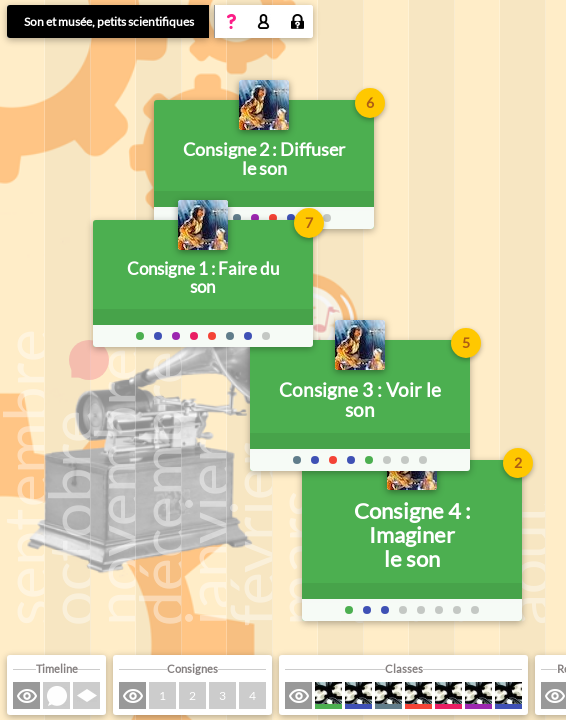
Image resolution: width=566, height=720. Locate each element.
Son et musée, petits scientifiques (109, 21)
